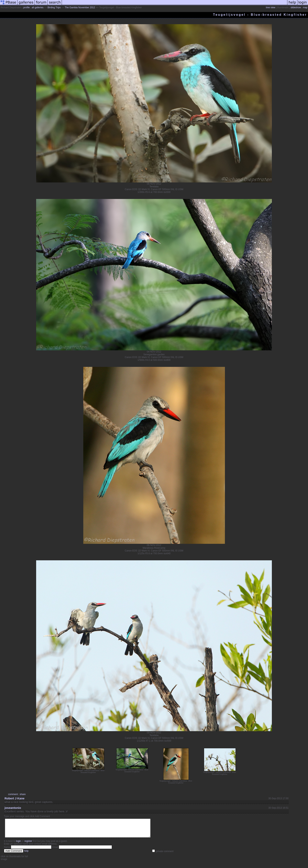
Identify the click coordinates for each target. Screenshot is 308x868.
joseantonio (13, 808)
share (23, 794)
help (26, 854)
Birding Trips (54, 7)
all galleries (38, 7)
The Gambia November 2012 (80, 7)
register (28, 845)
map (305, 7)
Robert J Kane (15, 798)
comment (13, 794)
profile (27, 7)
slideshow (296, 7)
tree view (271, 7)
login (18, 845)
